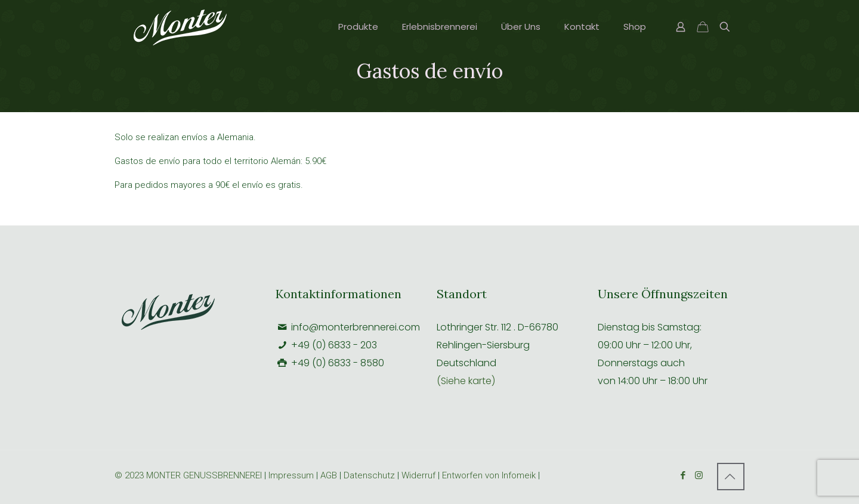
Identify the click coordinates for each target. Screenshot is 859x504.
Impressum (291, 475)
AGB (329, 475)
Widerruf (420, 475)
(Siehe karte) (466, 381)
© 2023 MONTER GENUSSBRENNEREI (189, 475)
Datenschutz (369, 475)
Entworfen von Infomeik (489, 475)
